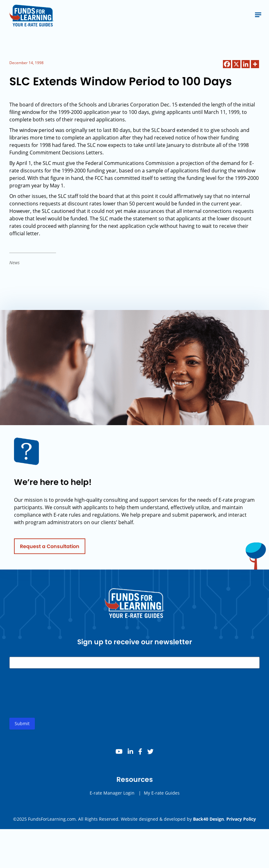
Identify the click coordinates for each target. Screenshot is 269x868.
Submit (22, 725)
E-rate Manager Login (112, 795)
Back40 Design (208, 819)
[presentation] (57, 700)
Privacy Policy (241, 819)
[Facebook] (227, 64)
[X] (236, 64)
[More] (255, 64)
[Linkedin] (246, 64)
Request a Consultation (50, 548)
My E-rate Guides (162, 795)
